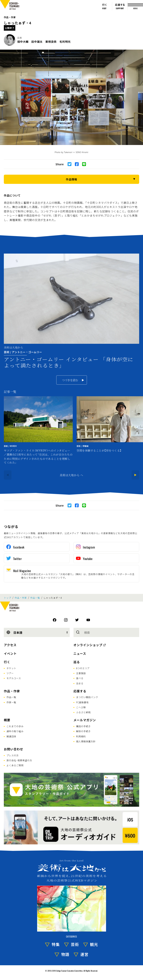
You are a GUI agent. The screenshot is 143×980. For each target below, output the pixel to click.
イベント (10, 653)
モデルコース (14, 678)
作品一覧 (35, 598)
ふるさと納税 (83, 712)
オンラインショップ (88, 645)
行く (7, 662)
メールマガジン (85, 720)
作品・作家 (10, 17)
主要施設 (81, 673)
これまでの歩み (15, 726)
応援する (80, 691)
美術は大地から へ (71, 475)
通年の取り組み (15, 731)
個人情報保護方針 (86, 741)
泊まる (80, 683)
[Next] (135, 475)
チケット (11, 668)
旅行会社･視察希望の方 (19, 760)
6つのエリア (83, 668)
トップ (7, 598)
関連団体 (11, 736)
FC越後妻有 (83, 702)
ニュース (80, 653)
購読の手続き (83, 726)
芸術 (75, 944)
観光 (94, 944)
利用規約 (81, 736)
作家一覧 (11, 702)
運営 (84, 954)
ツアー (10, 673)
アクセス (10, 645)
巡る (77, 662)
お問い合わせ (13, 749)
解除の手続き (83, 731)
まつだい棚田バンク (87, 697)
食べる (80, 678)
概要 (7, 720)
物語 (65, 954)
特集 (56, 944)
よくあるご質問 (15, 765)
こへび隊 (81, 707)
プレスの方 (13, 755)
